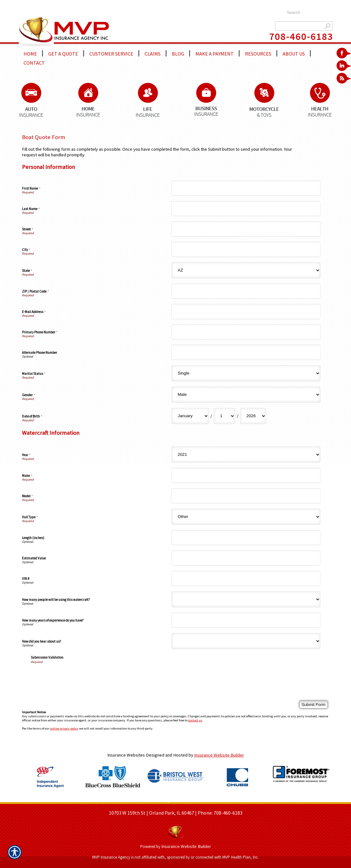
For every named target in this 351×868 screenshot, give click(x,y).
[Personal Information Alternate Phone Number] (246, 352)
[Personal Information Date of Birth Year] (253, 416)
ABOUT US (140, 800)
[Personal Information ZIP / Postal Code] (246, 291)
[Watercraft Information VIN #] (246, 578)
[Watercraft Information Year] (246, 455)
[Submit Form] (313, 705)
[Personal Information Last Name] (246, 209)
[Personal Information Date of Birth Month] (190, 416)
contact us (195, 720)
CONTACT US (234, 800)
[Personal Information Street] (246, 229)
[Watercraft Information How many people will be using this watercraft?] (246, 599)
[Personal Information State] (246, 270)
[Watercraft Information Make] (246, 475)
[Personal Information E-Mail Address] (246, 312)
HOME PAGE (114, 800)
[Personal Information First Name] (246, 188)
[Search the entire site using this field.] (307, 13)
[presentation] (78, 676)
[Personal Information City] (246, 249)
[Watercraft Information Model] (246, 496)
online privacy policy (64, 728)
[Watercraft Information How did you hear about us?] (246, 641)
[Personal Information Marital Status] (246, 373)
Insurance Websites (126, 755)
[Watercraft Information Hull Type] (246, 517)
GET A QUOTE (167, 800)
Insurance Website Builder (219, 755)
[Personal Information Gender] (246, 395)
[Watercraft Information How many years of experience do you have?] (246, 620)
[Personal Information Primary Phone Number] (246, 332)
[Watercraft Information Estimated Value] (246, 558)
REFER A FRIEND (201, 800)
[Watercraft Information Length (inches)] (246, 538)
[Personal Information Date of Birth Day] (224, 416)
